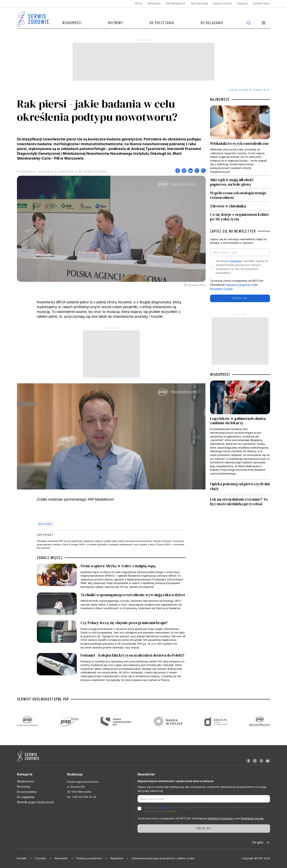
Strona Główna (239, 90)
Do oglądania (212, 23)
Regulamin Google (221, 289)
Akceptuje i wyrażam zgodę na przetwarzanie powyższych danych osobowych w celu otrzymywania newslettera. (242, 267)
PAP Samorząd (199, 4)
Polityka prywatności (89, 858)
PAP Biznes (154, 4)
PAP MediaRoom (176, 4)
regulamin (235, 261)
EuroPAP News (261, 4)
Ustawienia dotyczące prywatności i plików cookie (163, 858)
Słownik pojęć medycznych (35, 802)
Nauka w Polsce (222, 4)
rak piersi (46, 524)
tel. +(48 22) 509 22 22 (82, 797)
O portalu (40, 858)
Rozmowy (116, 23)
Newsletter (61, 858)
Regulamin (117, 858)
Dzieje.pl (242, 4)
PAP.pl (138, 4)
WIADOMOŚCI (220, 374)
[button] (264, 23)
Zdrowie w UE (261, 90)
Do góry (261, 843)
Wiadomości (72, 23)
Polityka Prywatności (238, 285)
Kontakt (22, 858)
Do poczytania (162, 23)
